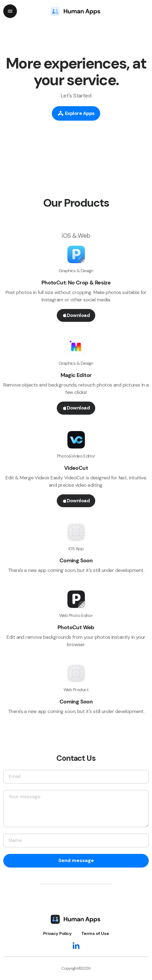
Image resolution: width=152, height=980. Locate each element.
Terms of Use (95, 933)
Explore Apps (76, 113)
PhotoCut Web (76, 627)
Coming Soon (76, 560)
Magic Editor (76, 375)
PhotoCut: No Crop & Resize (76, 283)
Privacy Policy (57, 933)
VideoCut (76, 468)
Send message (76, 860)
